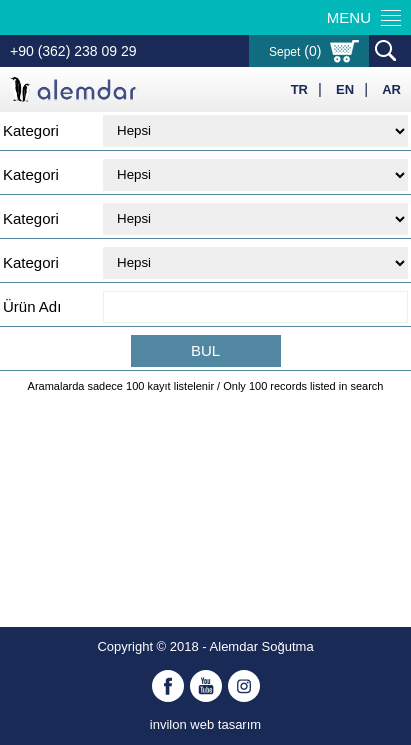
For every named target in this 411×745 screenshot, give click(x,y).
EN (345, 89)
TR (299, 89)
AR (391, 89)
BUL (205, 350)
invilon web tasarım (205, 724)
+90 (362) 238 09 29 (73, 51)
